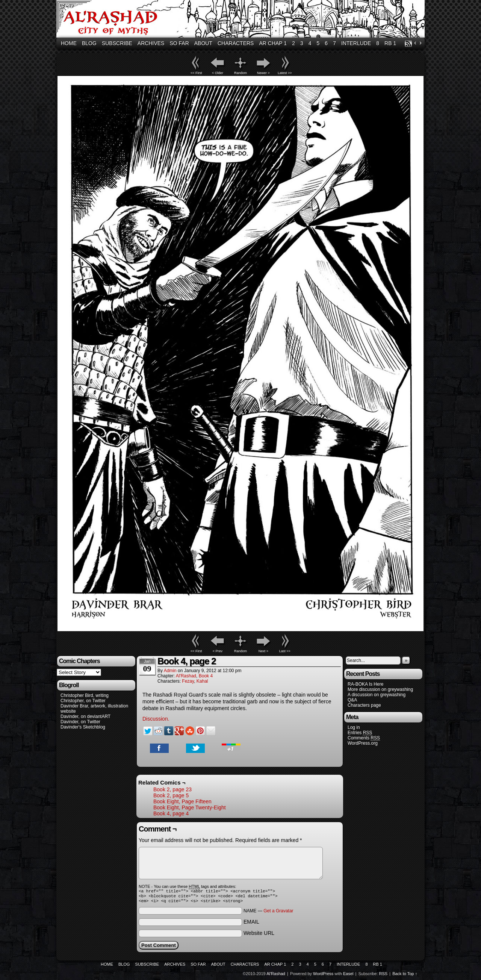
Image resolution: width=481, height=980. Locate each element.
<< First (196, 73)
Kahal (202, 681)
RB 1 (390, 43)
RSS (408, 43)
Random (240, 73)
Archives (151, 43)
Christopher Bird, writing (85, 695)
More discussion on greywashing (380, 689)
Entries (360, 733)
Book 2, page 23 (172, 789)
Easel (348, 976)
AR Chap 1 (273, 43)
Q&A (352, 700)
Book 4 (206, 676)
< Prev (218, 651)
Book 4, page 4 (171, 813)
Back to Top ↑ (405, 976)
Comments (364, 738)
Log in (354, 727)
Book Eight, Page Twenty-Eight (190, 807)
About (203, 43)
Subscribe (117, 43)
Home (69, 43)
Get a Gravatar (278, 913)
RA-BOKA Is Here (365, 684)
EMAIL (251, 924)
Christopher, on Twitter (83, 701)
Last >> (285, 651)
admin (170, 671)
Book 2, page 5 (171, 795)
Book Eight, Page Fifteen (182, 801)
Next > (263, 651)
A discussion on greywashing (377, 695)
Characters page (364, 705)
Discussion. (156, 719)
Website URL (259, 935)
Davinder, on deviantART (85, 716)
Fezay (188, 681)
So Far (179, 43)
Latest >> (285, 73)
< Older (218, 73)
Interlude (356, 43)
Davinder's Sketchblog (83, 727)
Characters (236, 43)
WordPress (323, 976)
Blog (89, 43)
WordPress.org (363, 743)
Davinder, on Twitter (80, 722)
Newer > (263, 73)
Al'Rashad (242, 20)
